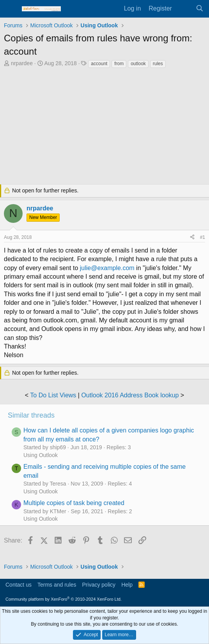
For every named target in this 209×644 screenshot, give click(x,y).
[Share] (192, 237)
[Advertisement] (104, 127)
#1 (203, 237)
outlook (138, 64)
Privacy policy (99, 585)
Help (127, 585)
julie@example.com (107, 268)
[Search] (199, 9)
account (99, 64)
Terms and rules (57, 585)
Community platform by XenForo (64, 599)
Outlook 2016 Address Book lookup (130, 395)
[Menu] (11, 9)
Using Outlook (41, 455)
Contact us (19, 585)
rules (158, 64)
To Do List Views (53, 395)
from (119, 64)
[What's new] (184, 9)
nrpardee (22, 63)
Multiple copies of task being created (74, 503)
